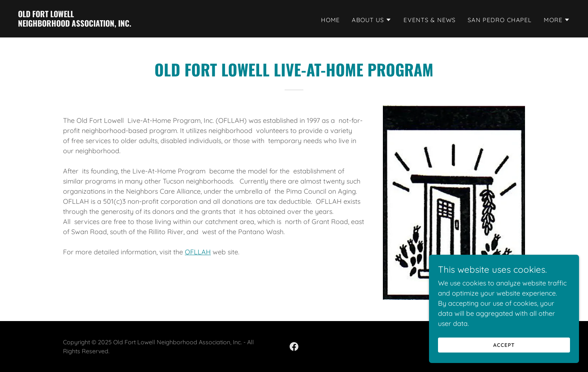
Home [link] (331, 20)
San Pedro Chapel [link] (500, 20)
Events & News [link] (430, 20)
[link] (75, 24)
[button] (372, 20)
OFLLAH (198, 252)
